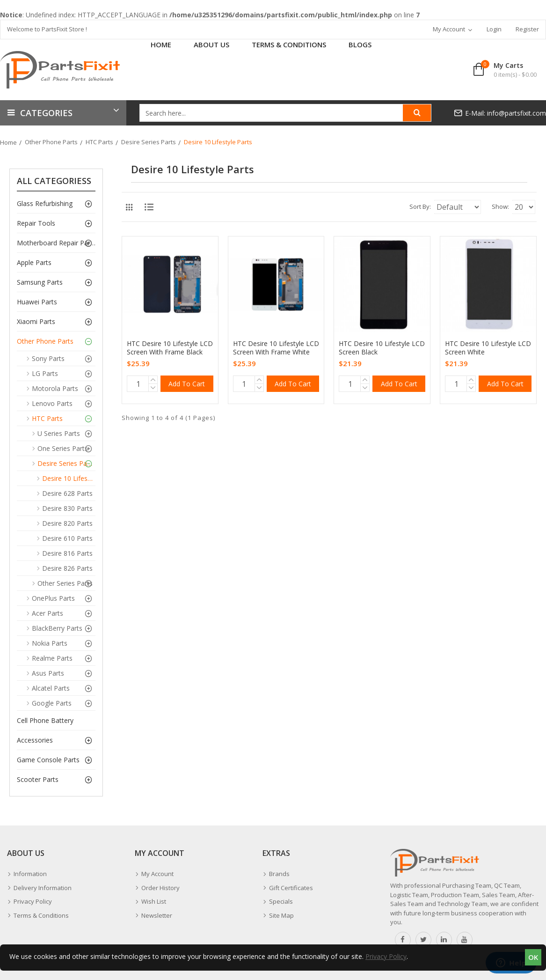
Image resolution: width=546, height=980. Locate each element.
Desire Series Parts (149, 142)
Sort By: (371, 206)
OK (533, 957)
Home (8, 142)
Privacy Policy (386, 956)
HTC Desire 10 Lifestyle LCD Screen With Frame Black (170, 348)
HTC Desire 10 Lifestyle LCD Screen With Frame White (276, 348)
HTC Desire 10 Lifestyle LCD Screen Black (382, 348)
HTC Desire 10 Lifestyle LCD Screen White (488, 348)
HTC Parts (99, 142)
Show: (482, 206)
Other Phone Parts (51, 142)
